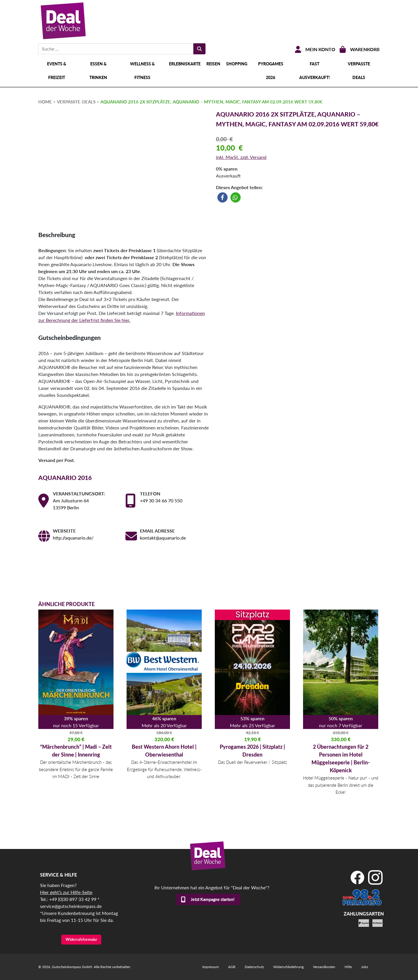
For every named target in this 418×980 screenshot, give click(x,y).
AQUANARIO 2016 (65, 478)
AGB (232, 967)
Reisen (213, 64)
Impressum (211, 967)
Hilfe (348, 967)
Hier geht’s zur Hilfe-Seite (66, 892)
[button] (222, 197)
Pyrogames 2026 (271, 71)
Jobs (365, 967)
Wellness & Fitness (142, 71)
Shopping (237, 64)
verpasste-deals (76, 102)
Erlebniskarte (185, 64)
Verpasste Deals (359, 71)
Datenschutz (254, 967)
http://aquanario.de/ (73, 538)
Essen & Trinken (98, 71)
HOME (45, 102)
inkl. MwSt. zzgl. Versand (241, 157)
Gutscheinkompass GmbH (72, 967)
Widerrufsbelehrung (288, 967)
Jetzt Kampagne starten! (213, 899)
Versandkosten (324, 967)
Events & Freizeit (57, 71)
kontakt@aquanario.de (163, 538)
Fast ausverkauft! (315, 71)
